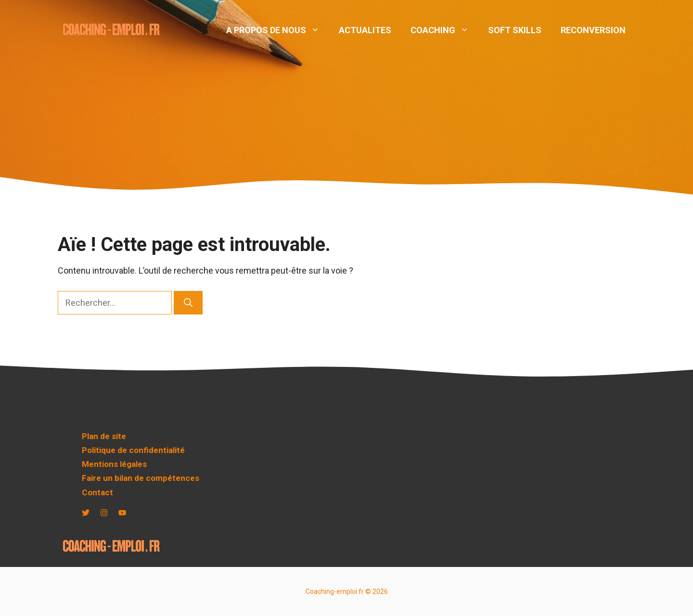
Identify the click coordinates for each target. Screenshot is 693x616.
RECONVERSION (593, 30)
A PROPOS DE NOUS (278, 30)
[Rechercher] (188, 303)
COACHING (444, 30)
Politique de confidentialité (133, 450)
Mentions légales (114, 464)
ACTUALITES (365, 30)
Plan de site (104, 436)
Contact (97, 492)
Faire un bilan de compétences (141, 478)
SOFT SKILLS (515, 30)
